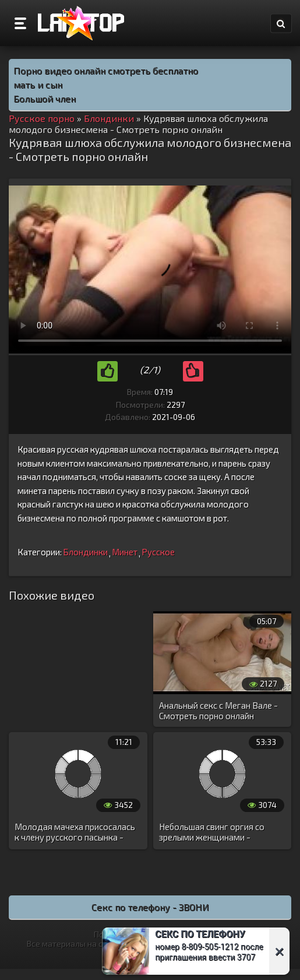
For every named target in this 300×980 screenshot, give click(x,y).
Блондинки (85, 552)
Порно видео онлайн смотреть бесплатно (106, 70)
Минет (125, 552)
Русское (158, 552)
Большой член (45, 98)
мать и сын (38, 84)
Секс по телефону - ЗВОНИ (150, 907)
